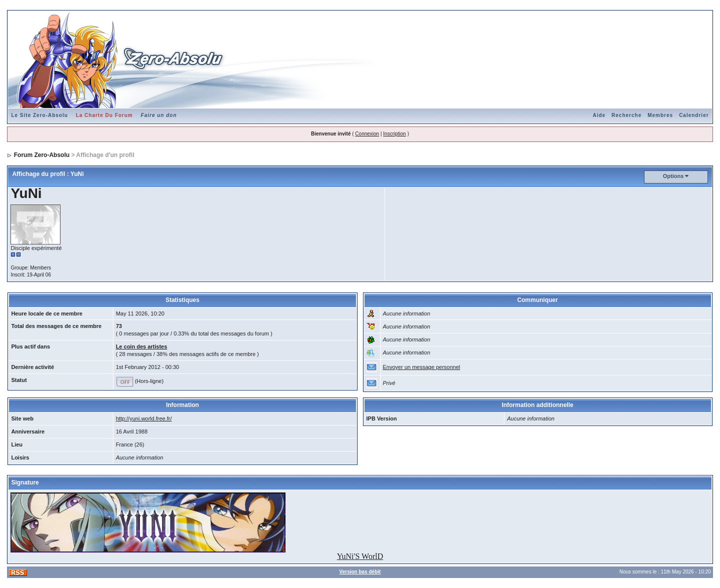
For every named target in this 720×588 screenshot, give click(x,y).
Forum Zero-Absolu (42, 155)
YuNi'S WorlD (360, 556)
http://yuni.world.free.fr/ (144, 418)
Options (673, 176)
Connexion (367, 134)
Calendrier (694, 115)
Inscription (394, 134)
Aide (599, 115)
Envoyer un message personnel (422, 367)
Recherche (626, 115)
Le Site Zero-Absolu (39, 115)
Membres (660, 115)
